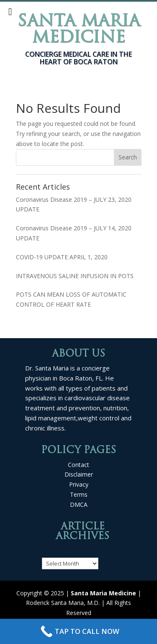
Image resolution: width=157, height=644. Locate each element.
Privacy (79, 484)
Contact (78, 465)
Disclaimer (79, 474)
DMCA (79, 505)
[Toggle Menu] (10, 12)
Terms (79, 494)
